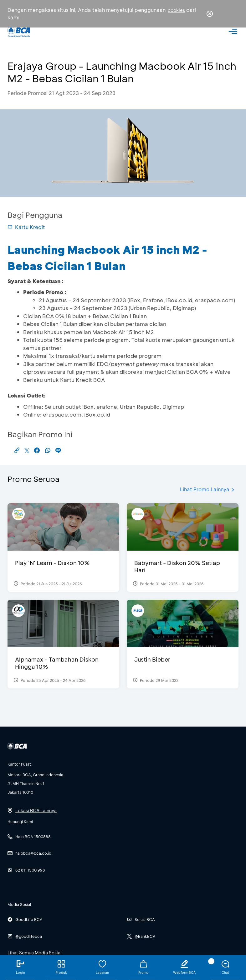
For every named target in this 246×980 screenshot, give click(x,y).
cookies (176, 10)
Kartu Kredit (26, 227)
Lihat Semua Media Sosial (35, 953)
